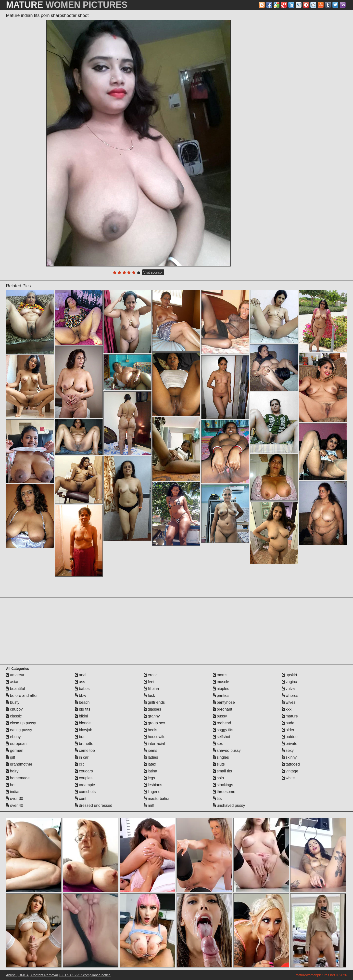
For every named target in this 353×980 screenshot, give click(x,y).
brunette (84, 744)
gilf (10, 757)
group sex (154, 723)
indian (13, 792)
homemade (18, 778)
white (288, 778)
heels (150, 730)
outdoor (290, 737)
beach (82, 702)
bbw (80, 695)
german (15, 750)
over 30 (14, 799)
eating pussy (19, 730)
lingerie (152, 792)
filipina (151, 689)
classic (14, 716)
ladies (151, 757)
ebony (13, 737)
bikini (81, 716)
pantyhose (224, 702)
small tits (222, 771)
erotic (151, 675)
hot (11, 785)
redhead (222, 723)
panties (221, 695)
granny (152, 716)
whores (290, 695)
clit (79, 764)
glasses (152, 709)
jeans (150, 750)
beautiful (15, 689)
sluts (219, 764)
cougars (84, 771)
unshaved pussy (229, 805)
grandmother (19, 764)
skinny (289, 757)
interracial (154, 744)
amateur (15, 675)
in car (82, 757)
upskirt (290, 675)
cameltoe (85, 750)
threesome (224, 792)
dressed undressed (94, 805)
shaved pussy (227, 750)
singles (221, 757)
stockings (223, 785)
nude (288, 723)
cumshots (85, 792)
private (290, 744)
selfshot (222, 737)
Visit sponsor (153, 272)
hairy (12, 771)
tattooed (291, 764)
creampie (85, 785)
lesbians (153, 785)
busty (13, 702)
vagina (290, 682)
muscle (221, 682)
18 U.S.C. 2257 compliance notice (85, 975)
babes (82, 689)
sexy (288, 750)
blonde (83, 723)
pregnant (223, 709)
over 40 (14, 805)
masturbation (157, 799)
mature (290, 716)
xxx (287, 709)
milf (149, 805)
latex (150, 764)
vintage (290, 771)
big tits (82, 709)
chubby (14, 709)
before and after (22, 695)
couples (84, 778)
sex (218, 744)
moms (220, 675)
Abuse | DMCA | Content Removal (32, 975)
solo (218, 778)
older (288, 730)
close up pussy (21, 723)
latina (150, 771)
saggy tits (223, 730)
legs (149, 778)
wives (289, 702)
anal (81, 675)
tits (217, 799)
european (16, 744)
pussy (220, 716)
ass (80, 682)
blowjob (83, 730)
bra (80, 737)
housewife (155, 737)
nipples (221, 689)
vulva (288, 689)
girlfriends (154, 702)
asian (13, 682)
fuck (149, 695)
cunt (81, 799)
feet (149, 682)
